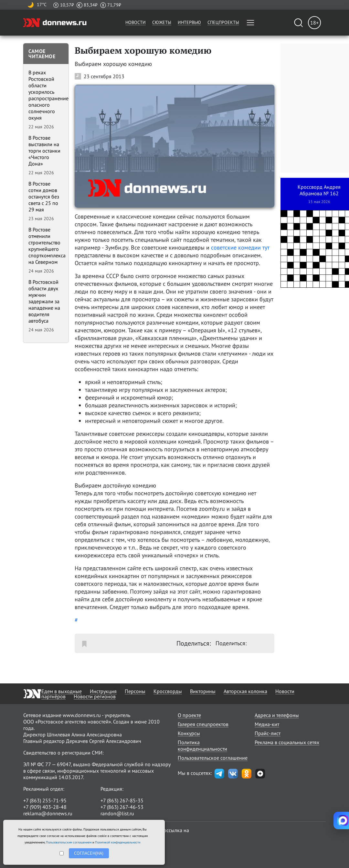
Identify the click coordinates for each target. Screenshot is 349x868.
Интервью (189, 22)
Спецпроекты (223, 22)
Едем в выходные (62, 691)
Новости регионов (95, 696)
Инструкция (103, 691)
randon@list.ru (117, 813)
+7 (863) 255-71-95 (45, 800)
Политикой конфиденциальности (118, 842)
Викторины (203, 691)
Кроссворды (168, 691)
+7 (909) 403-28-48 (45, 807)
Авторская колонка (245, 691)
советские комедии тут (240, 247)
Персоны (135, 691)
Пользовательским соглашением (69, 842)
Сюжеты (162, 22)
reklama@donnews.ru (48, 813)
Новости (136, 22)
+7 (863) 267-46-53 (122, 807)
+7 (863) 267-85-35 (122, 800)
